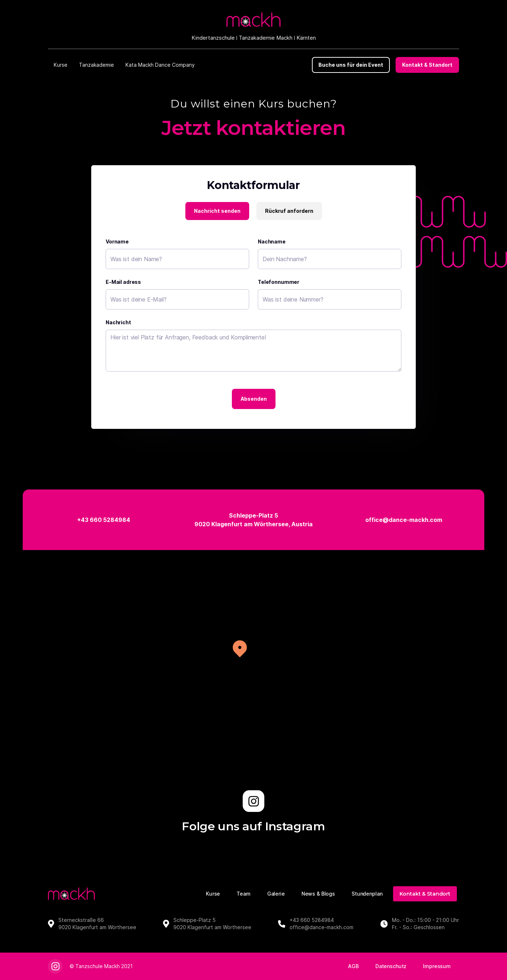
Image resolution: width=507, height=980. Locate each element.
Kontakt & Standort (427, 65)
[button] (61, 65)
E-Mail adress (123, 282)
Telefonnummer (279, 282)
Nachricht (118, 322)
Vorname (117, 241)
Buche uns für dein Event (351, 65)
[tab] (217, 211)
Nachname (272, 241)
